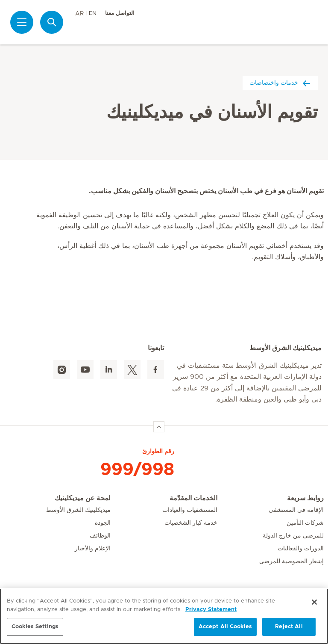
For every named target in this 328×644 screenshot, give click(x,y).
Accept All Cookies (225, 627)
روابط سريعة (305, 498)
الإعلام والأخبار (93, 549)
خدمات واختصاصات (280, 83)
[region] (164, 616)
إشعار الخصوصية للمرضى (291, 561)
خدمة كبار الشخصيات (191, 523)
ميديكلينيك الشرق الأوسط (78, 510)
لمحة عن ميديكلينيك (83, 498)
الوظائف (100, 536)
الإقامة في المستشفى (296, 510)
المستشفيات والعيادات (190, 510)
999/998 (137, 470)
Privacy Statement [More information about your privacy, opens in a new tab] (211, 610)
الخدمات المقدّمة (193, 498)
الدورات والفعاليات (301, 549)
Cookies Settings (35, 627)
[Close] (314, 602)
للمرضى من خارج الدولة (293, 536)
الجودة (103, 523)
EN (93, 13)
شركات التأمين (305, 523)
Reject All (289, 627)
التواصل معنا (120, 13)
